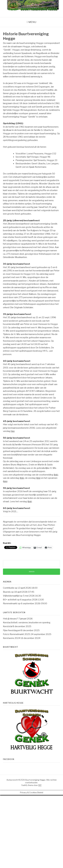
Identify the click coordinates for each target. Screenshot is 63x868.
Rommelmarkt (10, 603)
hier (13, 431)
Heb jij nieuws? (10, 619)
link (56, 475)
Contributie (9, 588)
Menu (32, 22)
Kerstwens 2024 (12, 638)
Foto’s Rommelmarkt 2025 (17, 634)
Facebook (9, 759)
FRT (40, 785)
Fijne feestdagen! (12, 630)
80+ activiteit (10, 600)
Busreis (7, 592)
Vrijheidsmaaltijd (11, 596)
